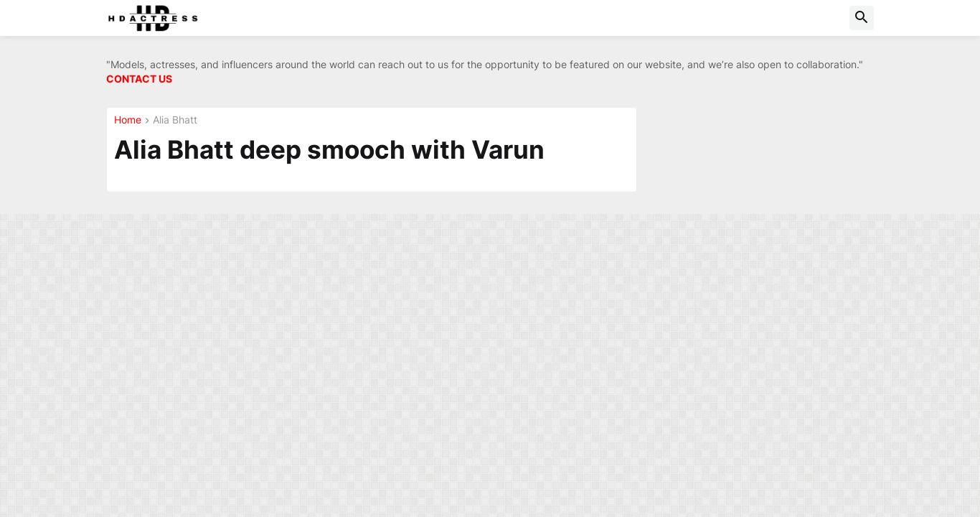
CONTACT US (139, 79)
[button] (862, 18)
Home (128, 120)
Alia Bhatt (175, 120)
